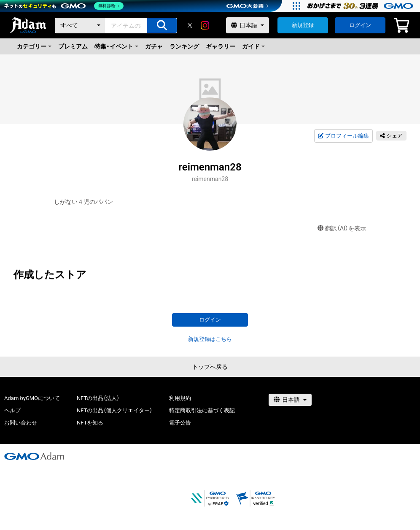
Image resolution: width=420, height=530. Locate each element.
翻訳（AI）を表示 (342, 228)
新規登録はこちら (210, 339)
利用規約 (180, 398)
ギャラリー (221, 46)
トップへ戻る (210, 367)
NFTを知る (90, 423)
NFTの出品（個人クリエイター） (114, 410)
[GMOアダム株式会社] (34, 456)
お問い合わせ (21, 423)
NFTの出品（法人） (98, 398)
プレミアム (73, 46)
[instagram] (205, 25)
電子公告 (180, 423)
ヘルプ (12, 410)
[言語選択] (248, 25)
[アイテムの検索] (162, 26)
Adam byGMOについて (32, 398)
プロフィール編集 (343, 136)
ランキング (184, 46)
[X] (190, 25)
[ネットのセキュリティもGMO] (65, 6)
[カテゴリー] (80, 26)
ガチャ (154, 46)
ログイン (360, 25)
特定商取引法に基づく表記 (202, 410)
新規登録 (303, 25)
